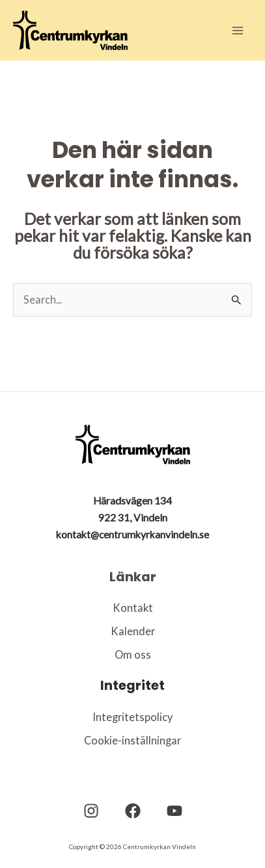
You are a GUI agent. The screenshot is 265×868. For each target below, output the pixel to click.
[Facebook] (133, 811)
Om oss (133, 654)
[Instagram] (91, 811)
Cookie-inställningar (132, 740)
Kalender (133, 631)
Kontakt (133, 608)
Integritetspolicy (132, 717)
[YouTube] (174, 811)
